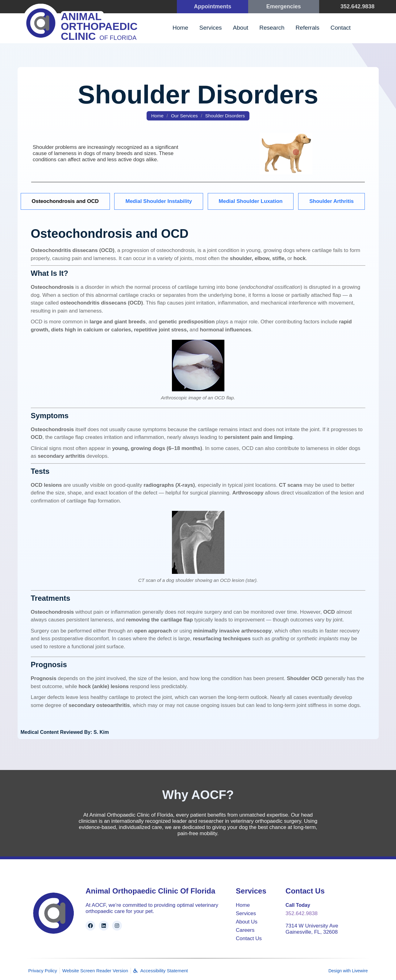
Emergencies (284, 6)
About (241, 28)
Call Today (298, 905)
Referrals (308, 28)
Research (272, 28)
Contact (341, 28)
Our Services (184, 116)
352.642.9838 (357, 6)
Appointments (213, 6)
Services (211, 28)
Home (180, 28)
